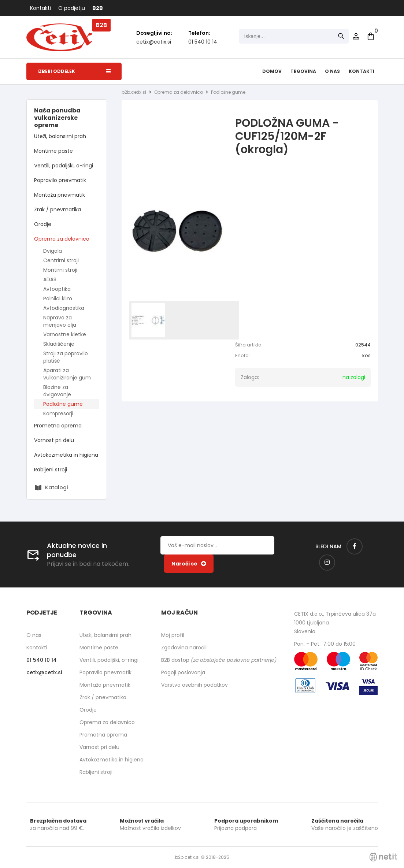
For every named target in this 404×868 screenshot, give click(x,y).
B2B (98, 8)
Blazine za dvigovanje (57, 391)
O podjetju (72, 8)
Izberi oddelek (74, 71)
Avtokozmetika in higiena (66, 455)
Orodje (43, 224)
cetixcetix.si (154, 42)
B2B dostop (219, 660)
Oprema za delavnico (62, 239)
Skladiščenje (59, 344)
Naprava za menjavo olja (60, 321)
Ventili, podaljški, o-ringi (64, 166)
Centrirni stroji (61, 260)
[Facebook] (355, 546)
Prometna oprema (58, 426)
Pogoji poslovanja (183, 672)
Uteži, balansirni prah (60, 136)
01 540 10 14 (203, 42)
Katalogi (56, 487)
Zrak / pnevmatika (58, 209)
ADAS (50, 279)
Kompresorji (58, 413)
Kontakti (40, 8)
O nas (332, 71)
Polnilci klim (58, 298)
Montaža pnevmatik (60, 195)
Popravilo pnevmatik (60, 180)
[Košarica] (371, 36)
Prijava (356, 36)
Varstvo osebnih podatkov (194, 685)
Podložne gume (63, 404)
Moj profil (173, 635)
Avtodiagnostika (64, 308)
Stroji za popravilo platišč (66, 357)
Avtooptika (57, 289)
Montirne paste (53, 151)
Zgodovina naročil (184, 648)
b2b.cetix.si (134, 92)
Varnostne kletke (65, 334)
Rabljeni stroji (51, 470)
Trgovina (303, 71)
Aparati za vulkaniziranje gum (67, 374)
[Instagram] (327, 563)
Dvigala (53, 251)
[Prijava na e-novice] (189, 564)
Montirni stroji (60, 270)
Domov (272, 71)
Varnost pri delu (54, 440)
